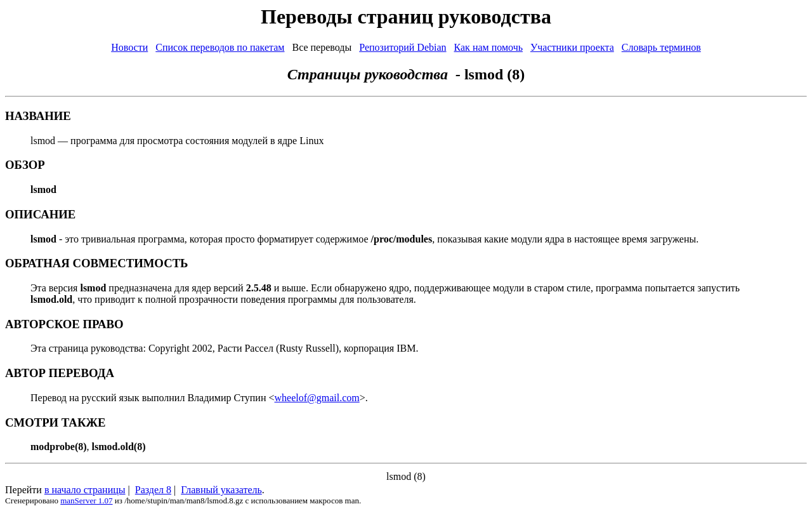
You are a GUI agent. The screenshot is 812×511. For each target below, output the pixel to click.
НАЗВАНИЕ (38, 116)
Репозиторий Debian (403, 47)
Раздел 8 (153, 490)
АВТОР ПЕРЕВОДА (60, 373)
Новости (129, 47)
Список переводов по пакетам (220, 47)
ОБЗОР (25, 165)
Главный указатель (221, 490)
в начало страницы (85, 490)
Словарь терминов (661, 47)
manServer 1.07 (86, 501)
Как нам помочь (488, 47)
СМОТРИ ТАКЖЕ (55, 422)
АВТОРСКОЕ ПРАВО (64, 324)
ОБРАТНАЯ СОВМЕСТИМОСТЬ (96, 263)
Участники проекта (572, 47)
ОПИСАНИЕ (40, 214)
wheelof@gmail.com (317, 398)
